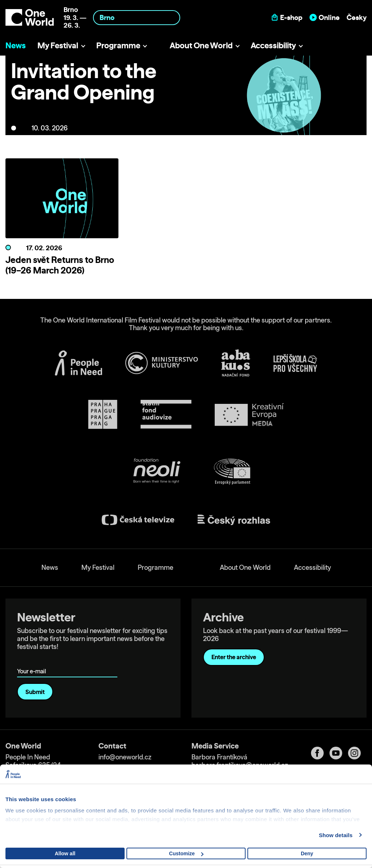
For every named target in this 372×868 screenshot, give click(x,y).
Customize (186, 853)
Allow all (65, 853)
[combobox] (137, 18)
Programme (118, 45)
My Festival (58, 45)
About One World (201, 45)
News (16, 45)
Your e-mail (33, 661)
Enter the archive (234, 657)
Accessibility (273, 45)
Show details (336, 835)
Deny (307, 853)
